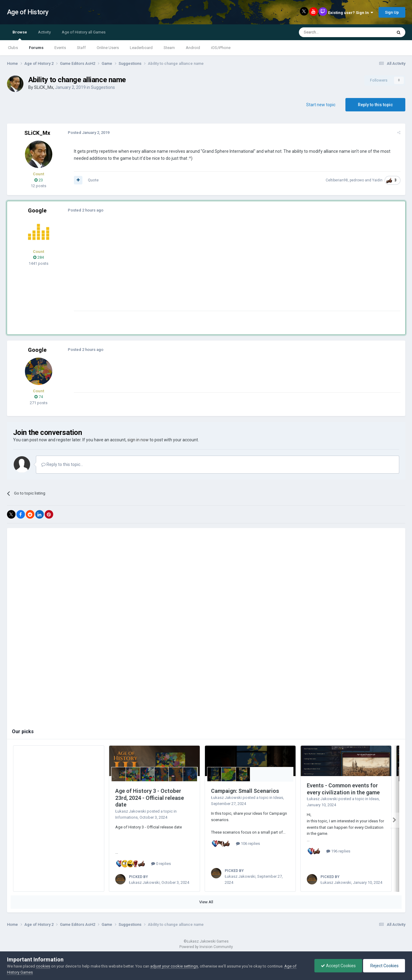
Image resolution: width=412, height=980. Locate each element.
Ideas (278, 798)
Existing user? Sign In (351, 13)
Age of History (28, 12)
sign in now (138, 440)
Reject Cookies (384, 966)
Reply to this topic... (62, 464)
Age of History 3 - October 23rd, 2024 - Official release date (150, 798)
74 (39, 397)
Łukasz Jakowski (131, 811)
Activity (44, 32)
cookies (43, 966)
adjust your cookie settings (174, 966)
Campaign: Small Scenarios (245, 791)
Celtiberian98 (337, 180)
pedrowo (357, 180)
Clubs (13, 48)
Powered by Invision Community (206, 947)
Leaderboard (141, 48)
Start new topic (321, 105)
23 (39, 180)
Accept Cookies (338, 966)
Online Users (108, 48)
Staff (81, 48)
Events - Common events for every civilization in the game (343, 789)
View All (206, 902)
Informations (126, 817)
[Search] (331, 32)
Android (193, 48)
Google (37, 210)
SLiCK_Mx (44, 87)
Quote (93, 180)
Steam (169, 48)
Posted (89, 133)
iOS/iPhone (221, 48)
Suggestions (103, 87)
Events (60, 48)
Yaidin (377, 180)
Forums (36, 48)
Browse (20, 35)
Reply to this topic (375, 105)
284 (38, 257)
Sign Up (392, 12)
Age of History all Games (84, 32)
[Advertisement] (185, 268)
